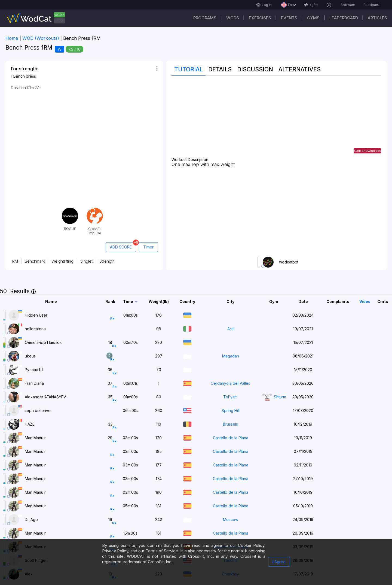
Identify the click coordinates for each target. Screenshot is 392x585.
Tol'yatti (230, 397)
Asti (230, 329)
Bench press (25, 76)
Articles (377, 18)
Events (289, 18)
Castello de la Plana (231, 438)
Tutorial (189, 69)
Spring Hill (231, 410)
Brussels (230, 424)
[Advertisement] (276, 119)
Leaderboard (344, 18)
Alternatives (300, 69)
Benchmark (35, 261)
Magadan (231, 356)
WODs (233, 18)
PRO (60, 21)
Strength (107, 261)
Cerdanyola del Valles (230, 383)
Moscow (231, 519)
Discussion (255, 69)
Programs (205, 18)
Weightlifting (62, 261)
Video (365, 301)
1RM (14, 261)
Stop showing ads (367, 151)
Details (220, 69)
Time (128, 302)
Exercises (260, 18)
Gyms (313, 18)
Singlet (86, 261)
